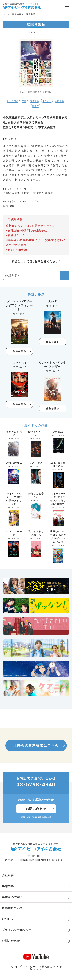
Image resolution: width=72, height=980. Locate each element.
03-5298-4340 (36, 785)
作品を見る (19, 351)
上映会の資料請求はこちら (36, 745)
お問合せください (47, 261)
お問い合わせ (36, 809)
